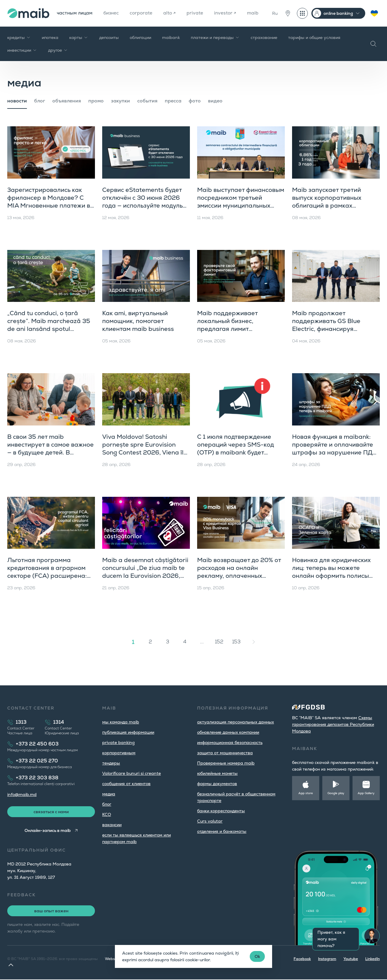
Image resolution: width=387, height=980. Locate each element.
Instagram (327, 959)
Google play (336, 793)
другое (58, 50)
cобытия (147, 101)
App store (306, 793)
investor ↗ (229, 13)
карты (79, 37)
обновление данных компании (228, 732)
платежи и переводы (215, 37)
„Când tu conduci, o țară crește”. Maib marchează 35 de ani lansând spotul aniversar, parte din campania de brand (49, 329)
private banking (119, 742)
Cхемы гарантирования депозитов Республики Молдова (333, 724)
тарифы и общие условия (314, 37)
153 (236, 642)
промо (96, 101)
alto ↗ (173, 13)
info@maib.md (22, 794)
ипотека (50, 37)
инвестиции (22, 50)
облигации (140, 37)
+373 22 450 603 (37, 744)
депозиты (109, 37)
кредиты (19, 37)
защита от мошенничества (225, 753)
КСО (107, 814)
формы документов (217, 784)
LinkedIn (372, 959)
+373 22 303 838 (37, 778)
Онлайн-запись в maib (47, 831)
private (198, 13)
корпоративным (119, 753)
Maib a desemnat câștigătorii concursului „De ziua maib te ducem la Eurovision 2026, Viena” (145, 572)
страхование (264, 37)
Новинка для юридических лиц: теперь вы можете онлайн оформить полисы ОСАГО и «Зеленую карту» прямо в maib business (332, 576)
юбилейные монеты (217, 773)
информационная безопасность (230, 742)
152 (219, 642)
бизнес (113, 13)
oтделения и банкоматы (222, 831)
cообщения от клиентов (126, 784)
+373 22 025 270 (37, 761)
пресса (173, 101)
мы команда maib (121, 722)
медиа (109, 794)
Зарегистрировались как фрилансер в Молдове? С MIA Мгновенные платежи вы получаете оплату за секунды (51, 205)
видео (215, 101)
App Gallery (366, 793)
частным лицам (75, 13)
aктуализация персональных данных (236, 722)
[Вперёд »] (254, 642)
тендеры (111, 763)
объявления (67, 101)
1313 (21, 722)
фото (195, 101)
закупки (120, 101)
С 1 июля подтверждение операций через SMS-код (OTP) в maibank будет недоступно (236, 448)
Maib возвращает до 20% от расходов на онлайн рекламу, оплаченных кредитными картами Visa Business (239, 576)
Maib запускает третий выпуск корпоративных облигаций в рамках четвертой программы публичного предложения (331, 205)
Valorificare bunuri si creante (132, 773)
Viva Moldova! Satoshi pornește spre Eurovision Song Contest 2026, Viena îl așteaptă (143, 448)
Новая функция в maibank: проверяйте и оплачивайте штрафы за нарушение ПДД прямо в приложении (335, 448)
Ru (275, 13)
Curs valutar (210, 821)
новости (17, 101)
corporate (144, 13)
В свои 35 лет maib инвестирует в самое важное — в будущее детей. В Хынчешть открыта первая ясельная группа (50, 452)
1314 (59, 722)
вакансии (112, 825)
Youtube (351, 959)
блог (40, 101)
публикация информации (128, 732)
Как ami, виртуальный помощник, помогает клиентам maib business (138, 321)
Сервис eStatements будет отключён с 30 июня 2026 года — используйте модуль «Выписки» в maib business (142, 202)
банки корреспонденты (221, 811)
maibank (171, 37)
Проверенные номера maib (226, 763)
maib (257, 13)
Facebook (302, 959)
